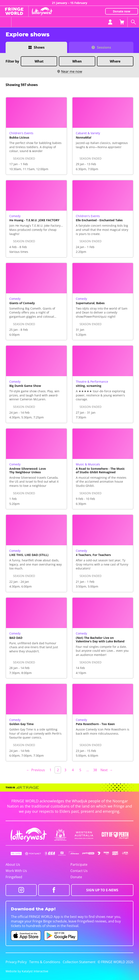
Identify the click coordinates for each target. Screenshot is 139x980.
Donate (76, 877)
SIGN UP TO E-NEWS (102, 890)
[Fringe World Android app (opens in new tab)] (61, 936)
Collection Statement (79, 962)
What (39, 61)
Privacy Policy (16, 962)
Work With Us (16, 871)
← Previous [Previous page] (36, 770)
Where (115, 61)
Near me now (69, 71)
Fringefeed (14, 877)
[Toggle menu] (6, 22)
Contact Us (79, 871)
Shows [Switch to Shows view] (39, 47)
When (77, 61)
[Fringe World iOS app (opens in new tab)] (26, 936)
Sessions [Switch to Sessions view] (104, 47)
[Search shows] (133, 22)
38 (95, 770)
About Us (13, 864)
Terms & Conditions (45, 962)
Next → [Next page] (107, 770)
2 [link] (58, 770)
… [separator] (88, 770)
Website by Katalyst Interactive (27, 971)
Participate (79, 864)
